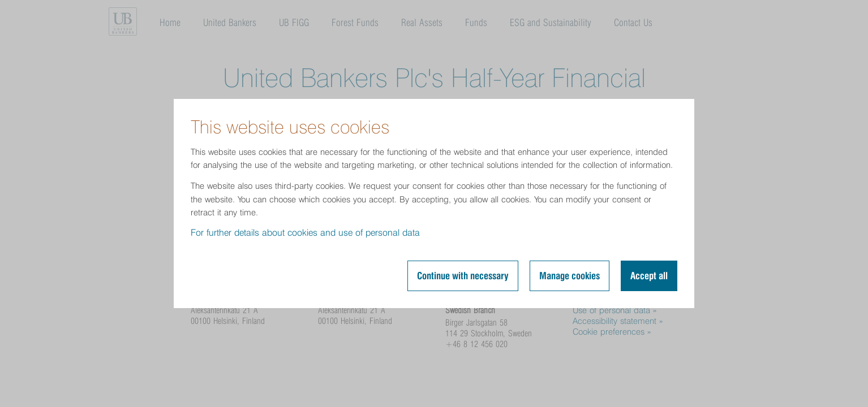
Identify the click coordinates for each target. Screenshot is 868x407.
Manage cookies (570, 276)
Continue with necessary (463, 276)
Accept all (649, 276)
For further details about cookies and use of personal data (305, 233)
